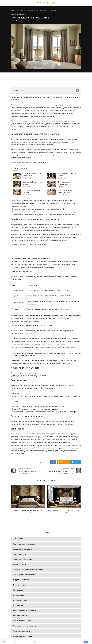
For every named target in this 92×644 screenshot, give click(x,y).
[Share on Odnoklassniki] (63, 462)
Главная (13, 11)
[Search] (80, 3)
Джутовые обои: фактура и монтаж (28, 510)
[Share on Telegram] (75, 462)
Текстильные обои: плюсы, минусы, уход (64, 510)
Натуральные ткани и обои (27, 11)
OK (86, 642)
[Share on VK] (53, 462)
